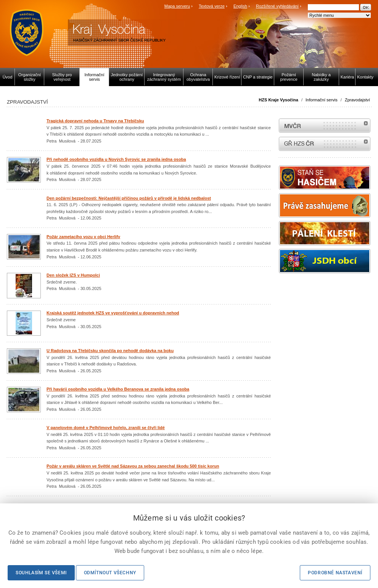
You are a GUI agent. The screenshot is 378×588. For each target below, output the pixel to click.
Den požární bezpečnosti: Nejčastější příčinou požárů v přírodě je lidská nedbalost (129, 198)
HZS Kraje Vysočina (278, 100)
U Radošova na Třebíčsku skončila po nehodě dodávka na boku (110, 351)
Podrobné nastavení (335, 573)
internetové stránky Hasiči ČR (325, 144)
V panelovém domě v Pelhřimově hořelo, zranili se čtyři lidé (106, 428)
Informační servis (322, 100)
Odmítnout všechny (110, 573)
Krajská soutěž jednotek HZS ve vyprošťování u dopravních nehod (113, 313)
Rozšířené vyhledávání (277, 6)
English (240, 6)
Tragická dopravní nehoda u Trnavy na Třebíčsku (95, 121)
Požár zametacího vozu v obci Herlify (83, 237)
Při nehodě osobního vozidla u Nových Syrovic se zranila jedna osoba (116, 159)
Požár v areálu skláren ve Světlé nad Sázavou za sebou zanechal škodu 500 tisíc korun (133, 466)
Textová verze (212, 6)
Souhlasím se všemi (41, 573)
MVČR (325, 126)
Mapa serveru (177, 6)
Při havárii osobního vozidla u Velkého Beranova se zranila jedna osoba (118, 389)
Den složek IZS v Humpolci (73, 275)
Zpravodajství (357, 100)
